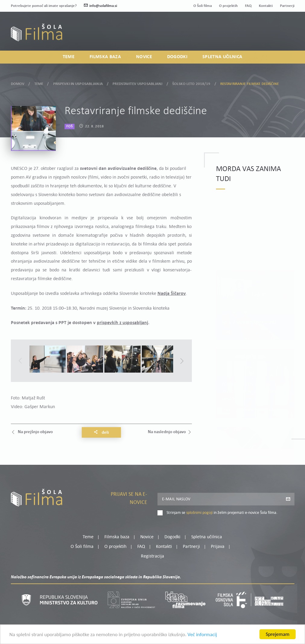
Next (182, 361)
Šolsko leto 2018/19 (191, 83)
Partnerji (287, 6)
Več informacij (202, 636)
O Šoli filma (203, 6)
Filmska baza (105, 57)
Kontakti (266, 6)
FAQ (248, 6)
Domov (18, 83)
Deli (101, 433)
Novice (144, 57)
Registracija (284, 36)
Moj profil (263, 29)
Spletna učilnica (222, 57)
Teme (69, 57)
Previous (20, 361)
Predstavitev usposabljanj (137, 83)
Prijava (257, 36)
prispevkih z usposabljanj (122, 323)
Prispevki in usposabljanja (78, 83)
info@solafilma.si (100, 6)
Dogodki (177, 57)
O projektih (228, 6)
